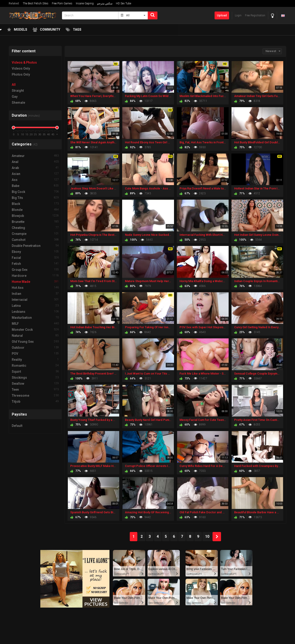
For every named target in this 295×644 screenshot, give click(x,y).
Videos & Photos (24, 62)
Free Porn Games (62, 3)
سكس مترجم (105, 3)
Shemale (18, 103)
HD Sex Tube (124, 3)
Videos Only (21, 68)
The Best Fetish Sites (36, 3)
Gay (15, 97)
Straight (18, 91)
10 (207, 536)
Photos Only (21, 74)
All (14, 85)
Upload (222, 15)
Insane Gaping (85, 3)
